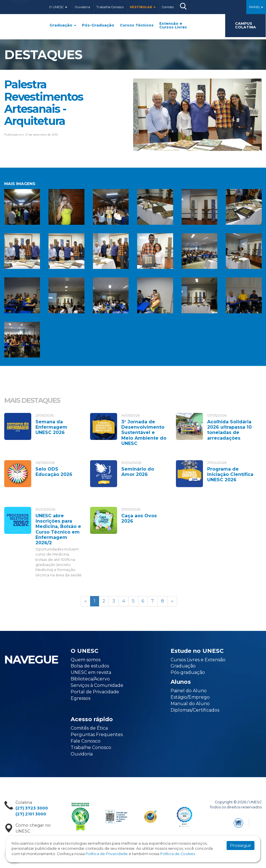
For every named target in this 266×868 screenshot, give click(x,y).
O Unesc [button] (58, 7)
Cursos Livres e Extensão (198, 660)
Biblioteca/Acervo (90, 679)
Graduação (63, 25)
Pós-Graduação (98, 25)
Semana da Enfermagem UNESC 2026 (51, 427)
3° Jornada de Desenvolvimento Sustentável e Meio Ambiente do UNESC (144, 433)
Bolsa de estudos (90, 666)
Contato (168, 7)
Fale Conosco (86, 741)
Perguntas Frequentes (97, 735)
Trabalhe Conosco (110, 7)
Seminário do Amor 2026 (138, 472)
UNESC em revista (91, 672)
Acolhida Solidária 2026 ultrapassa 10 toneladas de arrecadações (229, 430)
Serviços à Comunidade (97, 685)
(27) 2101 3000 (31, 814)
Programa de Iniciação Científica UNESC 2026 (230, 474)
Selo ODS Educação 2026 (54, 472)
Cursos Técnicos (137, 25)
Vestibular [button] (143, 7)
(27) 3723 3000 (32, 808)
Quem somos (86, 660)
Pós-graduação (188, 672)
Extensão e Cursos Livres (173, 26)
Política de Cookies (178, 854)
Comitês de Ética (89, 728)
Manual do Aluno (190, 704)
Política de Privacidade (107, 854)
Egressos (81, 698)
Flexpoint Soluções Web (258, 822)
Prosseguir (241, 845)
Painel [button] (256, 7)
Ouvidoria (82, 7)
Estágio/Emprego (190, 697)
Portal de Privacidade (95, 692)
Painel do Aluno (189, 691)
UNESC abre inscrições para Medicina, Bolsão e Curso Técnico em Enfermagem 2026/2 (58, 529)
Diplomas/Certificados (195, 710)
